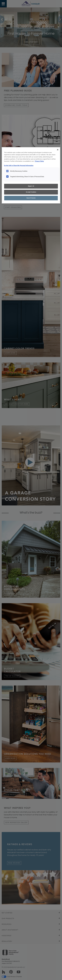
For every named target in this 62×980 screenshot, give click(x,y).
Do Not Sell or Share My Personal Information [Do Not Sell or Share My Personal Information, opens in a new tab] (19, 165)
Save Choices (31, 198)
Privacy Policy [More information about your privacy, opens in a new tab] (39, 161)
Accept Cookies (31, 192)
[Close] (58, 150)
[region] (31, 175)
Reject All (31, 186)
